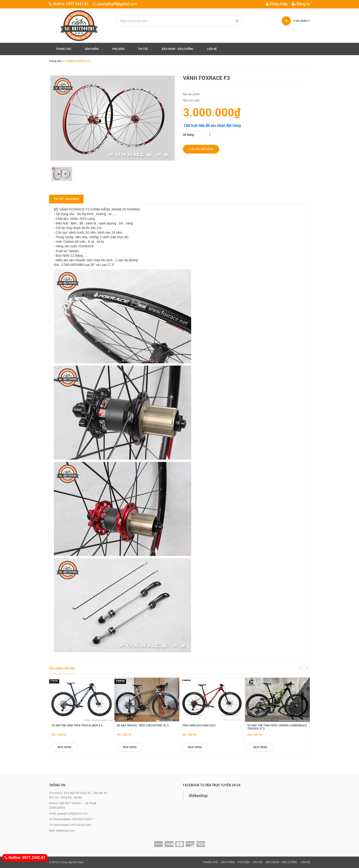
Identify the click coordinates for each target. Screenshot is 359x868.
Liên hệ (212, 49)
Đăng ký (301, 4)
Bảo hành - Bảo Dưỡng (178, 49)
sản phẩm (302, 21)
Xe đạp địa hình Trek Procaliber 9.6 (77, 725)
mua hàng (64, 747)
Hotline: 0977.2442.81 (25, 858)
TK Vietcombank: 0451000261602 (70, 825)
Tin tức (143, 49)
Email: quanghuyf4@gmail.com (68, 814)
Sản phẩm (92, 49)
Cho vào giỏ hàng (201, 149)
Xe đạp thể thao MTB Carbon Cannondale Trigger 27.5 (277, 727)
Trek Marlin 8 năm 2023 (199, 725)
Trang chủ (63, 49)
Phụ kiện (118, 49)
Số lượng (188, 135)
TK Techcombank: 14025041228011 (71, 819)
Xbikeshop (198, 796)
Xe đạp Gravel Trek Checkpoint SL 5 (143, 725)
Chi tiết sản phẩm (66, 199)
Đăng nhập (277, 4)
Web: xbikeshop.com (62, 831)
